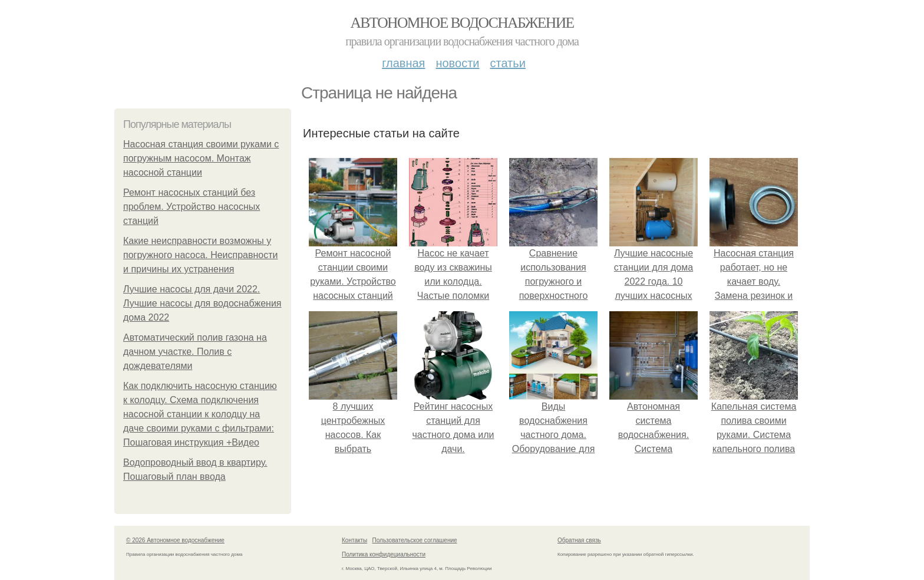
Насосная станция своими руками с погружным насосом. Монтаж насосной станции (201, 158)
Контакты (354, 540)
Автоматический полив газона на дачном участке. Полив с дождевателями (195, 352)
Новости (457, 63)
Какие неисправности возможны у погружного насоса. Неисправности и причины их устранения (201, 255)
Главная (403, 63)
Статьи (507, 63)
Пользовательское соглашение (415, 540)
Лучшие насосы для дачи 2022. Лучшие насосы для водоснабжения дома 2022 (202, 303)
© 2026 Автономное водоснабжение (175, 540)
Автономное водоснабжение (462, 23)
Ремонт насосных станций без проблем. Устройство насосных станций (192, 207)
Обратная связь (579, 540)
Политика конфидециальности (384, 554)
